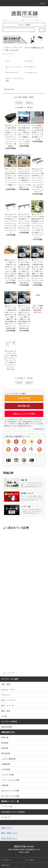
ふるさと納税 (24, 461)
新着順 (31, 97)
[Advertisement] (24, 632)
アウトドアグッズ (12, 73)
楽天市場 (16, 442)
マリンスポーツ (30, 67)
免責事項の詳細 (39, 429)
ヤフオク (32, 442)
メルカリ (24, 450)
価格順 (25, 97)
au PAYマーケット (8, 450)
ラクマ (32, 450)
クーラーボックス (30, 73)
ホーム (4, 54)
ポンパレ (40, 442)
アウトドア (11, 54)
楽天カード (8, 461)
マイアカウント (6, 860)
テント (8, 61)
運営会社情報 (7, 727)
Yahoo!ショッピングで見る (24, 414)
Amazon (8, 442)
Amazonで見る (24, 398)
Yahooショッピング (24, 442)
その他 (32, 461)
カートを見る (30, 860)
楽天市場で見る (24, 406)
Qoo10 (16, 450)
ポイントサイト (16, 461)
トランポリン (29, 61)
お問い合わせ (6, 865)
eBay (40, 450)
